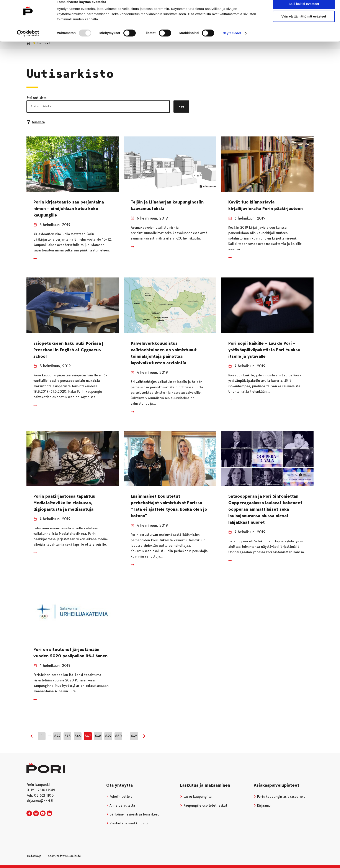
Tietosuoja (34, 856)
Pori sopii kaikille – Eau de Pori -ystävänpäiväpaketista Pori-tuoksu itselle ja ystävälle (264, 350)
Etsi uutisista (37, 98)
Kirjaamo (262, 805)
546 (78, 736)
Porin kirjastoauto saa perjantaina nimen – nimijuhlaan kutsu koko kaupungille (69, 208)
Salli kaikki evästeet (304, 11)
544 (57, 736)
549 (108, 736)
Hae (181, 107)
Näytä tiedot (232, 40)
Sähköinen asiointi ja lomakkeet (133, 814)
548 (98, 736)
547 (88, 736)
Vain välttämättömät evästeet (304, 24)
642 (134, 736)
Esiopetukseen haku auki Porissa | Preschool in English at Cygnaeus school (68, 350)
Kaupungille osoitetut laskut (204, 805)
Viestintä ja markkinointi (127, 823)
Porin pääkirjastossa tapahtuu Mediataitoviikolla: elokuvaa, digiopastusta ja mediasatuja (64, 503)
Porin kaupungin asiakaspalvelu (280, 797)
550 (119, 736)
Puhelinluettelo (119, 797)
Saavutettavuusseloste (64, 856)
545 (68, 736)
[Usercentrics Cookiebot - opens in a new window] (28, 40)
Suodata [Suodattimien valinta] (36, 122)
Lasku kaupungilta (196, 797)
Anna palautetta (121, 805)
